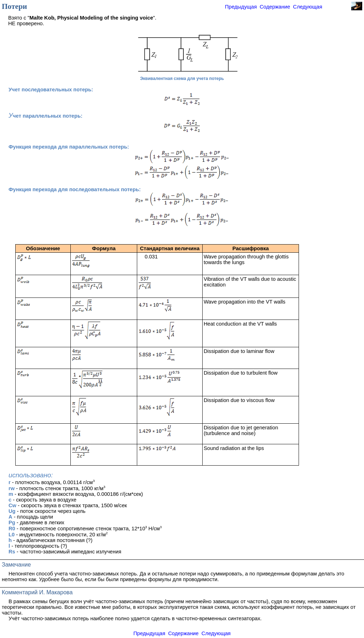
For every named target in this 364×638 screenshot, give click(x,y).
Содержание (275, 7)
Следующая (307, 7)
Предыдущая (241, 7)
